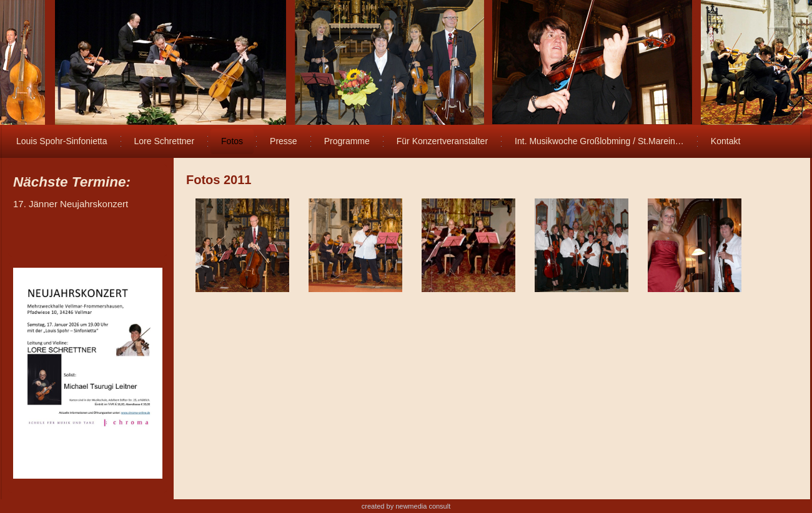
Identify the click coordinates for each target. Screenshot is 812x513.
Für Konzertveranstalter (442, 141)
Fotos (232, 141)
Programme (347, 141)
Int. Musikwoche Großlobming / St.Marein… (599, 141)
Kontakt (725, 141)
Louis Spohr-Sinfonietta (62, 141)
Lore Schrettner (165, 141)
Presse (284, 141)
